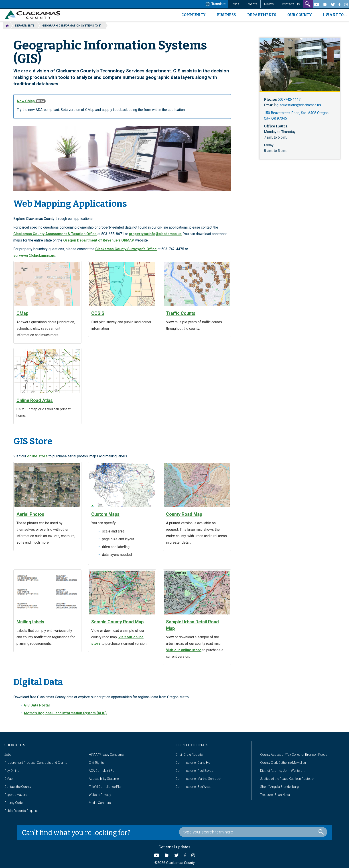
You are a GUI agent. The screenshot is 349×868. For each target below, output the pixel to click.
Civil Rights (96, 763)
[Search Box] (253, 832)
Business (227, 15)
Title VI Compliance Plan (106, 787)
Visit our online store (184, 650)
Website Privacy (100, 795)
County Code (13, 803)
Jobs (235, 4)
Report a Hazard (16, 795)
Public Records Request (21, 811)
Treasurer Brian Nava (275, 795)
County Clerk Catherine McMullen (283, 763)
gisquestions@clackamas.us (299, 105)
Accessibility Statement (105, 779)
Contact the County (18, 787)
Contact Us (290, 4)
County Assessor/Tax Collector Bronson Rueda (294, 755)
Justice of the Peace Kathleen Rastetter (287, 779)
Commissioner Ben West (193, 787)
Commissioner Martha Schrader (198, 779)
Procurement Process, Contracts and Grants (36, 763)
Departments (262, 15)
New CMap (31, 101)
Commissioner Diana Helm (195, 763)
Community (194, 15)
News (269, 4)
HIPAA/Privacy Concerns (106, 755)
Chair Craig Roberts (189, 755)
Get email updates (174, 847)
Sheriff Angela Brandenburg (279, 787)
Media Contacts (100, 803)
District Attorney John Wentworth (283, 771)
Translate (215, 4)
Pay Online (12, 771)
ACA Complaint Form (104, 771)
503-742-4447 (289, 99)
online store (37, 456)
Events (252, 4)
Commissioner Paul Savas (194, 771)
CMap (9, 779)
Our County (300, 15)
